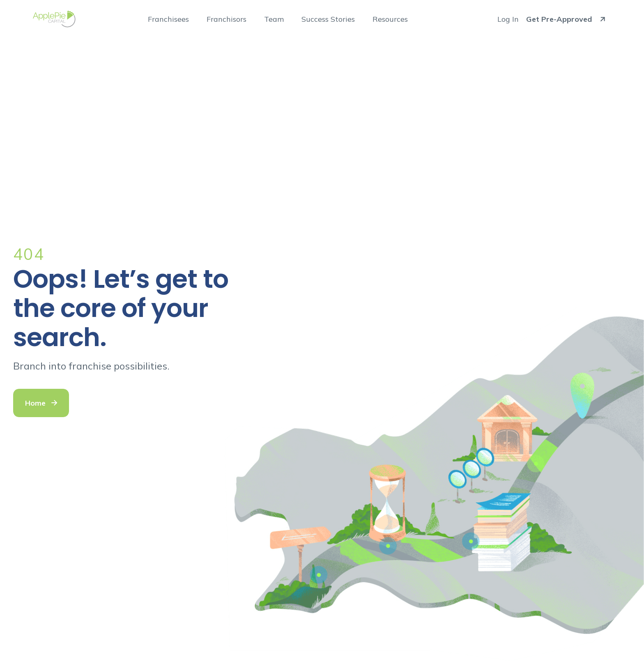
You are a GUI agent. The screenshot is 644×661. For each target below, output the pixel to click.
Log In (508, 19)
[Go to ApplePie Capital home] (54, 19)
